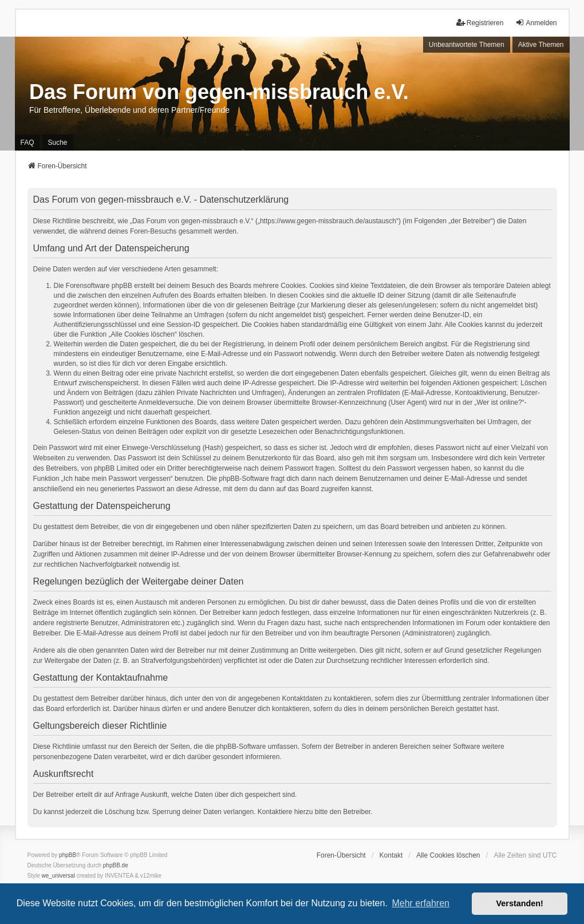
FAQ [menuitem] (27, 143)
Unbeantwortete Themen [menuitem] (467, 45)
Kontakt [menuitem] (391, 855)
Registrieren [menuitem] (480, 23)
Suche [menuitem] (58, 143)
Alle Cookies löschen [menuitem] (448, 855)
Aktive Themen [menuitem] (541, 45)
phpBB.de (116, 865)
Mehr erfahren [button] (421, 903)
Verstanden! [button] (520, 903)
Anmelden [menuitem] (536, 23)
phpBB (68, 855)
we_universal (58, 876)
